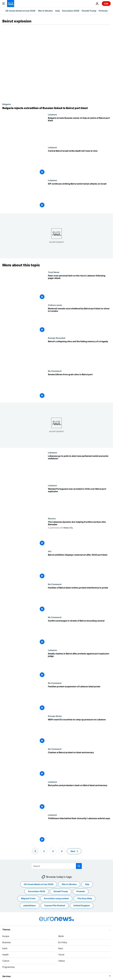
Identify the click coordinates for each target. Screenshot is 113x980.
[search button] (79, 866)
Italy (58, 11)
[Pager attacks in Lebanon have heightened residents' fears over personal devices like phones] (79, 287)
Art (50, 551)
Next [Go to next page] (73, 851)
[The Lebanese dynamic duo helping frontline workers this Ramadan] (79, 534)
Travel (61, 955)
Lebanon (52, 114)
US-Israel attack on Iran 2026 (20, 11)
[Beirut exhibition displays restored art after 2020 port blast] (79, 567)
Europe (6, 936)
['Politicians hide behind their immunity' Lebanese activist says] (79, 830)
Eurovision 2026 (71, 11)
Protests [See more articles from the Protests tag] (81, 891)
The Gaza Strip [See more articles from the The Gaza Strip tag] (85, 898)
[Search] (57, 866)
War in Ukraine (45, 11)
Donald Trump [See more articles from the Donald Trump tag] (61, 891)
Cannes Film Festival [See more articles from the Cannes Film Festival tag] (55, 905)
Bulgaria (7, 104)
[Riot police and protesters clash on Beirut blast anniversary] (79, 797)
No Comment (55, 371)
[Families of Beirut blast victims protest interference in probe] (79, 599)
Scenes (52, 518)
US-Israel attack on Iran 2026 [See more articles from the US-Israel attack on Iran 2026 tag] (39, 884)
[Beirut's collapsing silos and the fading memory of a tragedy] (79, 353)
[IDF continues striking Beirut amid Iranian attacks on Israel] (79, 195)
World (61, 936)
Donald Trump (89, 11)
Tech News (54, 272)
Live (106, 3)
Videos (62, 961)
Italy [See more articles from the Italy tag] (87, 884)
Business (7, 942)
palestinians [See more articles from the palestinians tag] (30, 905)
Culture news (55, 305)
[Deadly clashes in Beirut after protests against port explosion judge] (79, 665)
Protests (103, 11)
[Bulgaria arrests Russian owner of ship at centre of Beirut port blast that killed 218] (79, 130)
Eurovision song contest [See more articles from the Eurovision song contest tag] (56, 898)
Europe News (55, 716)
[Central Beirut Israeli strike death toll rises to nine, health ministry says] (79, 163)
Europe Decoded (57, 338)
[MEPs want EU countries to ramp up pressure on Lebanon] (79, 731)
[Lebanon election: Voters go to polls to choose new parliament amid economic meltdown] (79, 468)
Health (5, 955)
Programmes (8, 967)
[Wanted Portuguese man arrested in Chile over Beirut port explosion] (79, 501)
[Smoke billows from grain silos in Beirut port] (79, 386)
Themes (6, 929)
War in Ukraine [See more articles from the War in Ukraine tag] (69, 884)
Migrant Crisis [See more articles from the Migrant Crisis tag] (28, 898)
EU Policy (63, 942)
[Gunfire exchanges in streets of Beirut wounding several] (79, 632)
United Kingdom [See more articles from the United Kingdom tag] (82, 905)
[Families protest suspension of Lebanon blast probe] (79, 698)
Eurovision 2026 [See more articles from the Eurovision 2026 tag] (37, 891)
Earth (5, 948)
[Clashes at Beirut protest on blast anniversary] (79, 764)
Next (61, 948)
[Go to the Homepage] (11, 4)
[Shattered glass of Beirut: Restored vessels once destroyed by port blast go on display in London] (79, 320)
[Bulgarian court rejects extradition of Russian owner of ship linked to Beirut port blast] (56, 108)
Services (7, 976)
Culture (6, 961)
